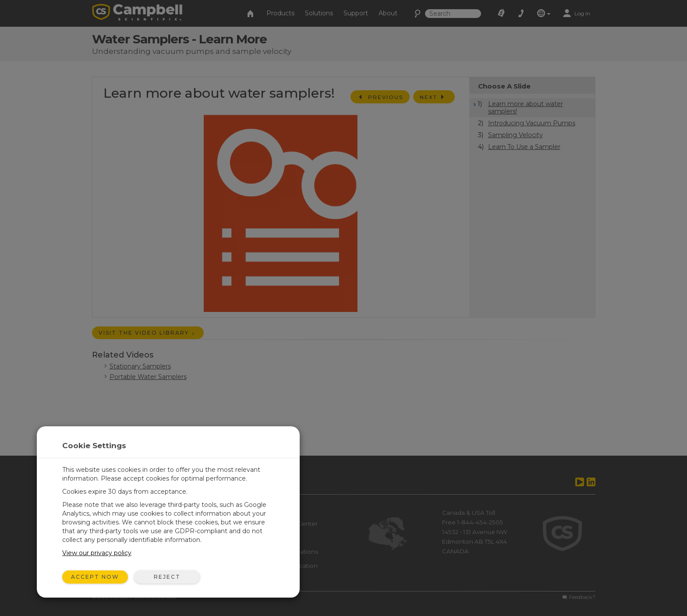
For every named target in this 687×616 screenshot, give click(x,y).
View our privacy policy (97, 553)
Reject (167, 577)
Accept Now (95, 577)
